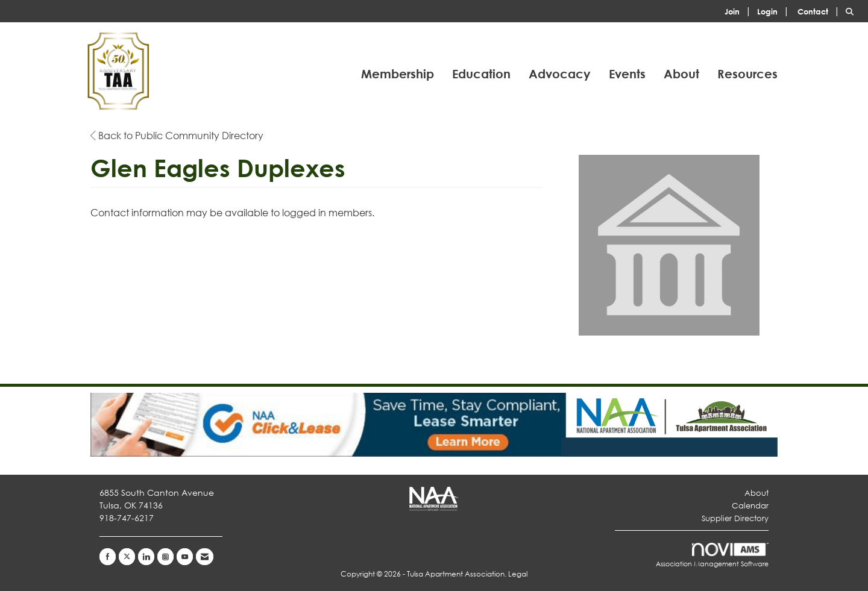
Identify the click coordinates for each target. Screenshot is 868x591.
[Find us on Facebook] (108, 557)
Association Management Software (712, 556)
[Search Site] (852, 11)
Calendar (750, 506)
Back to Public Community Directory (177, 135)
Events (627, 74)
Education (481, 74)
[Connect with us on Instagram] (165, 557)
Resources (747, 74)
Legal (518, 574)
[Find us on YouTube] (185, 557)
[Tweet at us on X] (127, 557)
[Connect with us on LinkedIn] (146, 557)
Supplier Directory (735, 518)
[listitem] (740, 11)
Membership (398, 74)
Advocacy (560, 74)
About (681, 74)
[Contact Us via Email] (205, 557)
